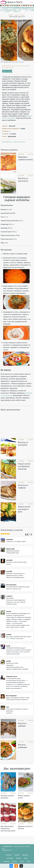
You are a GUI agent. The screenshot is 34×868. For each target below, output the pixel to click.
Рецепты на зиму (19, 9)
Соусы (22, 861)
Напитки (6, 861)
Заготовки (10, 858)
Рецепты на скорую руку (8, 9)
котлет (8, 639)
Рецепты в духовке (1, 9)
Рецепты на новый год (5, 9)
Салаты (14, 861)
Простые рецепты (3, 8)
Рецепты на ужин (26, 9)
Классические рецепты (22, 8)
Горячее (17, 855)
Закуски (18, 858)
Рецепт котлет (7, 71)
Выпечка (9, 855)
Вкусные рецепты (29, 8)
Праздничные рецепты (12, 8)
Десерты (25, 855)
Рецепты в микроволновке (31, 9)
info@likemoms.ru (7, 850)
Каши (26, 858)
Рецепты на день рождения (15, 9)
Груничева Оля (7, 142)
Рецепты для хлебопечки (33, 9)
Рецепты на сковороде (10, 9)
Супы (29, 861)
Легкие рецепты (24, 8)
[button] (32, 2)
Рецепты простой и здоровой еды (12, 2)
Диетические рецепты (17, 8)
